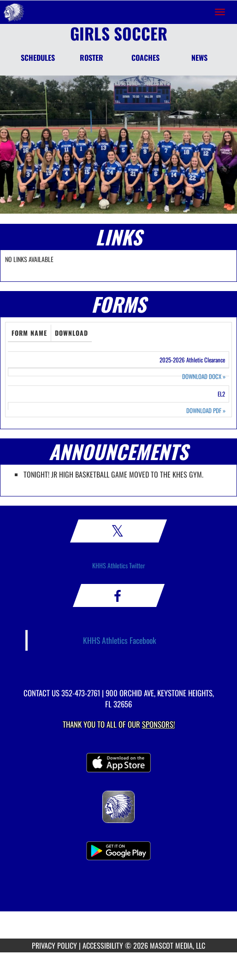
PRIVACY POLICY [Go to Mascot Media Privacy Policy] (54, 945)
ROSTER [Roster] (92, 58)
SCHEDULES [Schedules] (38, 58)
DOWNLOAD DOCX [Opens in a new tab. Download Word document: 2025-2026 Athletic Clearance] (204, 376)
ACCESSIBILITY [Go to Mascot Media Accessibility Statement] (103, 945)
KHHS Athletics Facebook (120, 640)
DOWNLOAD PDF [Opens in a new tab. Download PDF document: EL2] (206, 411)
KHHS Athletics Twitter (119, 565)
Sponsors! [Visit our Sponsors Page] (158, 724)
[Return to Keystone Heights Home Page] (14, 12)
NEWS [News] (199, 58)
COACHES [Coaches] (145, 58)
